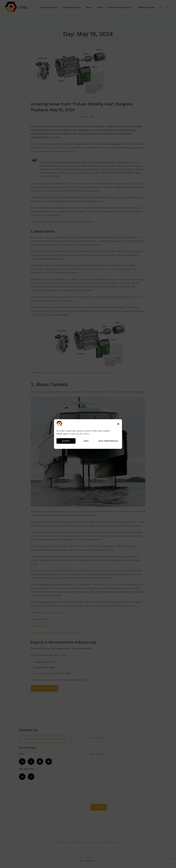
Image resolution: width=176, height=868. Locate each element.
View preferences (108, 441)
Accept (66, 441)
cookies (86, 434)
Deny (86, 441)
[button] (118, 424)
